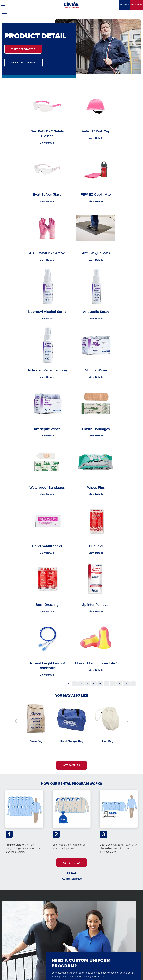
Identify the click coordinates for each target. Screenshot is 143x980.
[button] (127, 721)
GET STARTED (23, 49)
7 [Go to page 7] (107, 684)
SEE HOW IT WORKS (24, 63)
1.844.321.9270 (74, 879)
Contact (136, 5)
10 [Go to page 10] (126, 684)
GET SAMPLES (72, 765)
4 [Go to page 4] (87, 684)
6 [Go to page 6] (100, 684)
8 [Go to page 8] (113, 684)
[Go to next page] (133, 684)
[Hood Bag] (107, 722)
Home (4, 14)
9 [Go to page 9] (119, 684)
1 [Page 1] (68, 684)
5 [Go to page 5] (94, 684)
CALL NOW (124, 5)
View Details (47, 143)
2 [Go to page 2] (75, 684)
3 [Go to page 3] (81, 684)
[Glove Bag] (36, 722)
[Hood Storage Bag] (71, 722)
